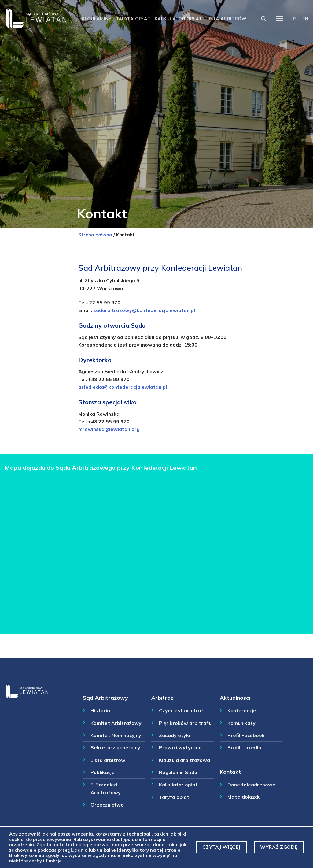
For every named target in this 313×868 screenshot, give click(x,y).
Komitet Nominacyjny (116, 735)
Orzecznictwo (107, 805)
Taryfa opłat (133, 19)
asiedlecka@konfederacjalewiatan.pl (123, 387)
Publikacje (103, 772)
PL (296, 19)
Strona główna (95, 235)
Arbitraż (162, 698)
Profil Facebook (246, 735)
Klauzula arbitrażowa (184, 760)
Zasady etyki (175, 735)
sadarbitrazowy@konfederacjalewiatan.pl (144, 310)
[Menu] (280, 19)
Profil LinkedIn (244, 747)
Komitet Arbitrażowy (116, 723)
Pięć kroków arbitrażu (185, 723)
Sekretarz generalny (115, 747)
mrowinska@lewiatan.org (109, 429)
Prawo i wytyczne (180, 747)
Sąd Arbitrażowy (105, 698)
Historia (100, 710)
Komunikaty (241, 723)
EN (305, 19)
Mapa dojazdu (244, 797)
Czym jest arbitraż (181, 710)
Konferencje (242, 710)
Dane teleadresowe (251, 785)
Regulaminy (97, 19)
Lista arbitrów (226, 19)
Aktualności (235, 698)
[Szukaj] (263, 19)
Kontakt (230, 772)
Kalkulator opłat (178, 19)
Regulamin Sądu (178, 772)
